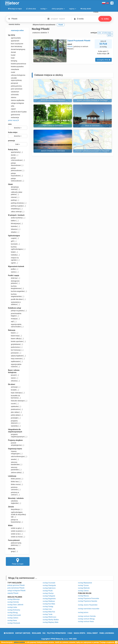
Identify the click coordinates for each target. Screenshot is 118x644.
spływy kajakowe (17, 356)
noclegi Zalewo (13, 618)
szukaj (105, 19)
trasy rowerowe (16, 359)
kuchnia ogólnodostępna (17, 248)
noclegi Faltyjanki (49, 596)
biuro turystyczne (16, 44)
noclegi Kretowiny (14, 610)
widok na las (15, 534)
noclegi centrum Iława (86, 621)
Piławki (70, 46)
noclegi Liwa (47, 609)
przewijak (14, 418)
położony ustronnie (14, 488)
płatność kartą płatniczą (15, 544)
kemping (13, 61)
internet (14, 197)
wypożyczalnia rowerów (15, 365)
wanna (13, 272)
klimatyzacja (15, 223)
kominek (14, 244)
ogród (13, 263)
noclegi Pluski (48, 591)
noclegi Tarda (48, 614)
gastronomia (14, 115)
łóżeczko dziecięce (18, 401)
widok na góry (16, 528)
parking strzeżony (17, 203)
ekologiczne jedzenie (14, 282)
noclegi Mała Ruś (49, 612)
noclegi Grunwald (49, 583)
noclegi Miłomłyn (14, 599)
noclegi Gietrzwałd (14, 615)
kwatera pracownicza (17, 64)
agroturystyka (14, 38)
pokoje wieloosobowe (16, 180)
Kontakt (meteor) (23, 633)
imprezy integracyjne (15, 452)
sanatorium (14, 92)
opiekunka (15, 406)
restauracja (14, 117)
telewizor (14, 229)
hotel (11, 58)
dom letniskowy (15, 46)
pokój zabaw (15, 415)
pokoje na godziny (17, 311)
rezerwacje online (16, 31)
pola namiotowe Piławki (16, 588)
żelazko (14, 232)
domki (13, 155)
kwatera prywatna (16, 67)
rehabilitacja (15, 209)
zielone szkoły (16, 472)
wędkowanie (15, 361)
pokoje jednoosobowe (16, 169)
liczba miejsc (13, 132)
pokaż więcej (14, 120)
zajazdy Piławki (13, 593)
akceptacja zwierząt (14, 188)
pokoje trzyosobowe (16, 174)
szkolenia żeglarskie (15, 502)
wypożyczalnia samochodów (16, 325)
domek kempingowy (17, 49)
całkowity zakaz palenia (15, 193)
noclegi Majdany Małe (51, 622)
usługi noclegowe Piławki (17, 591)
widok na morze (17, 537)
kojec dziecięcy (16, 393)
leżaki (13, 252)
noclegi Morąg (13, 613)
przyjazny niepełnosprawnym (18, 435)
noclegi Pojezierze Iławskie (88, 601)
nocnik (13, 404)
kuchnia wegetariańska (16, 295)
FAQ (44, 633)
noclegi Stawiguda (49, 585)
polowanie (15, 353)
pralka (13, 269)
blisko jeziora (16, 479)
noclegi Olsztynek (14, 623)
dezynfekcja (15, 509)
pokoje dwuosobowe (16, 164)
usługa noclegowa (16, 103)
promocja (12, 141)
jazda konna (15, 347)
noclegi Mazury (83, 596)
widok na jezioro (17, 531)
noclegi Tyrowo (83, 585)
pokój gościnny (15, 86)
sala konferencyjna (18, 456)
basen (13, 333)
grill (12, 241)
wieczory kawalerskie (15, 463)
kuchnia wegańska (18, 291)
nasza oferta (80, 633)
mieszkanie (14, 69)
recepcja (14, 319)
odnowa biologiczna (17, 75)
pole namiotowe (15, 89)
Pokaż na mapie (18, 561)
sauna (13, 378)
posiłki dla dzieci (17, 299)
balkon (13, 221)
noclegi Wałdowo (49, 601)
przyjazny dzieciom (14, 422)
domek (12, 52)
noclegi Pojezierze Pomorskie (89, 598)
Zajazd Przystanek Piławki (79, 41)
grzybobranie (16, 344)
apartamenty (15, 152)
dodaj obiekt (92, 633)
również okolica (13, 25)
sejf (12, 321)
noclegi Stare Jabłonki (15, 605)
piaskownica (15, 409)
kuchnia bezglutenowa (16, 287)
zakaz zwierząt (16, 212)
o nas (70, 633)
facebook (9, 633)
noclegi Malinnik (84, 588)
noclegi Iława (12, 620)
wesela (13, 459)
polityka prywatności (56, 633)
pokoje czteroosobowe (16, 159)
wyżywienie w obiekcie (14, 303)
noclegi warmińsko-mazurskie (89, 609)
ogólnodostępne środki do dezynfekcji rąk (17, 514)
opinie (110, 35)
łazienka (14, 226)
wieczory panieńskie (15, 468)
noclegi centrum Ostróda (87, 616)
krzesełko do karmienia (14, 397)
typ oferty (12, 35)
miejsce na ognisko (14, 259)
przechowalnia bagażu (15, 315)
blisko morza (16, 484)
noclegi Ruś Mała (49, 604)
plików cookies (19, 642)
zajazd (12, 109)
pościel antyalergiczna (16, 444)
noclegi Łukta (12, 607)
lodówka (14, 255)
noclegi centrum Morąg (86, 619)
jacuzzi (13, 375)
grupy (13, 551)
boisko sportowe (17, 341)
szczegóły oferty (103, 60)
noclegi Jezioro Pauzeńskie (88, 605)
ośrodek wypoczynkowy (15, 79)
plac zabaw (15, 412)
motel (12, 72)
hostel (12, 55)
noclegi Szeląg (48, 606)
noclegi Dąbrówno (49, 588)
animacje (14, 387)
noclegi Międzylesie (85, 583)
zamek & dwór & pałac (17, 112)
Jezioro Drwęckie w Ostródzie (53, 151)
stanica (12, 97)
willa (11, 106)
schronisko (13, 95)
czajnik (13, 238)
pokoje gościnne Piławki (16, 585)
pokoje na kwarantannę (16, 521)
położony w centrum (14, 493)
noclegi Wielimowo (50, 617)
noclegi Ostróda (13, 602)
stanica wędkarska (16, 100)
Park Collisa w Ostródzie (53, 126)
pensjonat (13, 83)
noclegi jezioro (83, 612)
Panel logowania (107, 633)
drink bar (14, 278)
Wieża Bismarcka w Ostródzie (53, 100)
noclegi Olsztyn (48, 593)
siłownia (14, 381)
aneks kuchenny (17, 218)
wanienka (14, 426)
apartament (14, 41)
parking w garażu (17, 206)
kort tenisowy (16, 350)
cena (10, 124)
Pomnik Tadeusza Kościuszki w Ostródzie (92, 151)
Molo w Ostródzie (92, 126)
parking (14, 200)
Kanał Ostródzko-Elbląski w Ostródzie (92, 100)
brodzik (14, 390)
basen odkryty (16, 339)
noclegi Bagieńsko (49, 599)
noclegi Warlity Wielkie (51, 620)
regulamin (36, 633)
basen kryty (15, 336)
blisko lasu (15, 482)
